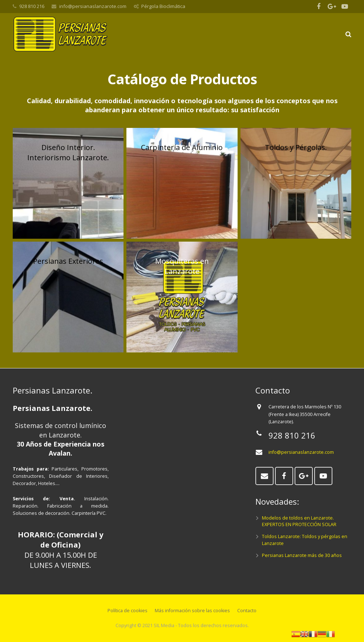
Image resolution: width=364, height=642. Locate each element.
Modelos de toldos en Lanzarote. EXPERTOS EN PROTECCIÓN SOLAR (299, 521)
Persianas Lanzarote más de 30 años (302, 555)
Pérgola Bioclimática (163, 6)
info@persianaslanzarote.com (93, 6)
